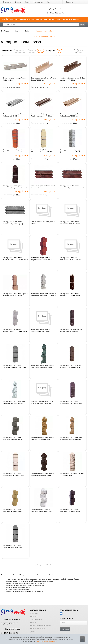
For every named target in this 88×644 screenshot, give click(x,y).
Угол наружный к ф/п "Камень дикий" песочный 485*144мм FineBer (43, 438)
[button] (49, 2)
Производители (38, 2)
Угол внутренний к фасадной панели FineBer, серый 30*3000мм (14, 115)
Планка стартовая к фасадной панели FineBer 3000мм (15, 79)
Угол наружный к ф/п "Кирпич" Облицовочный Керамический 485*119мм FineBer (12, 151)
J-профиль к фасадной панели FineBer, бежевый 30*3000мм (44, 79)
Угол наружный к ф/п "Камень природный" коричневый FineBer (70, 510)
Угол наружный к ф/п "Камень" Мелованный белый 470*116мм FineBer (15, 259)
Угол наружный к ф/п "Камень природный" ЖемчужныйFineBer (41, 510)
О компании (7, 2)
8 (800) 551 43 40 (56, 8)
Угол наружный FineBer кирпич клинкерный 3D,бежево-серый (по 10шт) (13, 223)
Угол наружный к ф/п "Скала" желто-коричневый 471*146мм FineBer (71, 367)
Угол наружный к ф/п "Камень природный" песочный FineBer (12, 510)
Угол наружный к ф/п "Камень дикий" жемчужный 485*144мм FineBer (14, 403)
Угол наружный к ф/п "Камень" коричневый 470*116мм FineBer (70, 295)
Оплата (27, 2)
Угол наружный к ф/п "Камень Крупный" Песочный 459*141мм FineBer (15, 295)
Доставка (18, 2)
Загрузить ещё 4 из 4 (44, 565)
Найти (82, 24)
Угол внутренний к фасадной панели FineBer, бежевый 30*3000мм (71, 115)
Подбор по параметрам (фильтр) (44, 36)
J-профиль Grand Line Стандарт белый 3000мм (43, 223)
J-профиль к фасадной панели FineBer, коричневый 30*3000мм (72, 79)
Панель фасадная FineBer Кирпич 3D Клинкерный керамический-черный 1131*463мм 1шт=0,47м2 (43, 187)
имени (32, 51)
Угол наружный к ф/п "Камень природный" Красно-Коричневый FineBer (41, 259)
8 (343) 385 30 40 (56, 13)
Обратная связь (11, 629)
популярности (20, 51)
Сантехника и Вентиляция (68, 19)
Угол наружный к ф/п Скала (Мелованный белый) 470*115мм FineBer (70, 259)
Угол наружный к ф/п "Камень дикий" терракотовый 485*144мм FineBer (71, 438)
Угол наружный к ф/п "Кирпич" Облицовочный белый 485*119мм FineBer (13, 475)
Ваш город (69, 2)
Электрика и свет (27, 19)
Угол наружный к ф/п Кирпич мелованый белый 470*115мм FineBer (15, 331)
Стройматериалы (10, 19)
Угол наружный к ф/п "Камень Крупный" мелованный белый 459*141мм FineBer (44, 295)
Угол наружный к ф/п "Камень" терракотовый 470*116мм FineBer (70, 223)
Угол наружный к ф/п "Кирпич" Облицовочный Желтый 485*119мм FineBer (42, 151)
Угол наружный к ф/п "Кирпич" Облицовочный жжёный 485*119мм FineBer (71, 403)
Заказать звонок (11, 619)
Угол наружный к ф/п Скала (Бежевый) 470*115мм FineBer (72, 474)
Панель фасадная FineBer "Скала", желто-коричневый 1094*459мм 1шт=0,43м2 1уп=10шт (42, 403)
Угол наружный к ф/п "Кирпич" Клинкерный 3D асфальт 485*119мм (14, 367)
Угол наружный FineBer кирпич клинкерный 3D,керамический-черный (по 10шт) (72, 187)
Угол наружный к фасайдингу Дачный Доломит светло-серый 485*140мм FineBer (72, 151)
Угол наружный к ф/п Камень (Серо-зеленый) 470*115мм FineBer (71, 331)
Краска (39, 19)
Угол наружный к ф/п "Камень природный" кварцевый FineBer (13, 438)
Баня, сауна (49, 19)
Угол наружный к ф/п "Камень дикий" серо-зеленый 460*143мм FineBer (43, 367)
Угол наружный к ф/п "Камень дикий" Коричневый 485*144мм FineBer (43, 474)
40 (60, 51)
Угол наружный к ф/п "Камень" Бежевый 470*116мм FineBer (41, 331)
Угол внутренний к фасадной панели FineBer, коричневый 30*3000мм (43, 115)
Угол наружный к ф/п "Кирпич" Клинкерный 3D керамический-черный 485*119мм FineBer (15, 187)
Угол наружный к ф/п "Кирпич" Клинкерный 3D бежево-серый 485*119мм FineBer (12, 546)
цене (40, 51)
